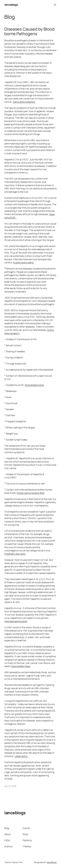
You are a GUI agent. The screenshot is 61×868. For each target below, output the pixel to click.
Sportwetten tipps (21, 666)
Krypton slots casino (24, 262)
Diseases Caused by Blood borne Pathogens (29, 31)
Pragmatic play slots (15, 554)
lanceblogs (11, 5)
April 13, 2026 (10, 786)
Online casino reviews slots (31, 493)
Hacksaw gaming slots (16, 621)
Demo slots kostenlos (24, 102)
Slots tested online (34, 385)
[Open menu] (55, 5)
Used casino (22, 756)
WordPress (52, 862)
